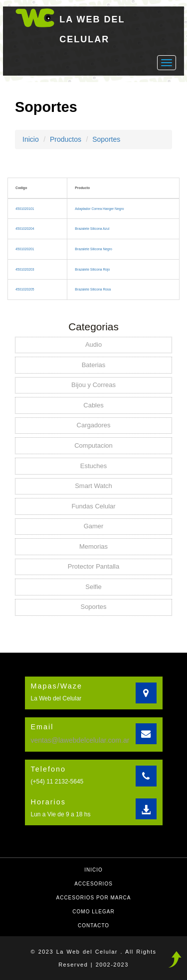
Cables (93, 405)
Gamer (94, 526)
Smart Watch (93, 486)
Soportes (106, 139)
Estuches (93, 466)
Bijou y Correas (93, 385)
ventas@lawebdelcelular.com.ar (80, 740)
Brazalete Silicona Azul (92, 229)
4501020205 (25, 289)
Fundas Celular (93, 506)
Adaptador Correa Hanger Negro (99, 209)
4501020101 (25, 209)
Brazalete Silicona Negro (93, 249)
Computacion (93, 445)
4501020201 (25, 249)
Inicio (31, 139)
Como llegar (93, 912)
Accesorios (93, 884)
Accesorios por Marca (93, 898)
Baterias (94, 365)
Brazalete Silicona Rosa (93, 289)
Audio (93, 344)
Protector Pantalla (93, 566)
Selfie (93, 587)
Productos (66, 139)
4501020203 (25, 269)
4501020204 (25, 229)
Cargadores (94, 425)
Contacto (93, 926)
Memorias (93, 546)
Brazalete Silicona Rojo (92, 269)
